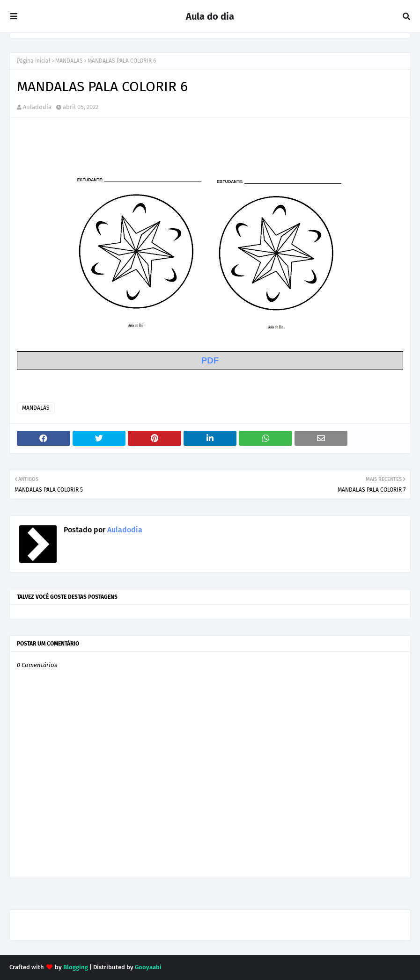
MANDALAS (69, 61)
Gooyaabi (148, 967)
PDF (210, 360)
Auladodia (37, 107)
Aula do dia (210, 16)
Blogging (76, 967)
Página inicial (34, 61)
